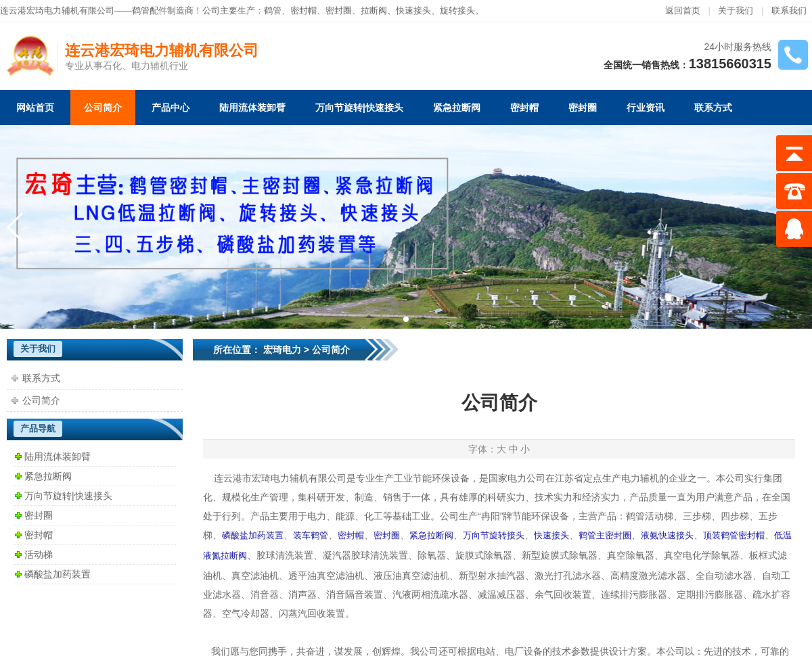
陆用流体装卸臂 (252, 108)
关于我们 (736, 10)
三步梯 (697, 516)
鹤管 (273, 10)
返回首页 (683, 10)
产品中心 (171, 108)
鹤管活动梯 (650, 516)
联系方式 (713, 108)
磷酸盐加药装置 (58, 574)
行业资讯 (646, 108)
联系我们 (789, 10)
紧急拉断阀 (457, 108)
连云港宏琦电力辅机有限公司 (162, 50)
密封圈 (583, 108)
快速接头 (413, 10)
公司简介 (103, 108)
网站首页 (35, 108)
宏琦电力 (282, 350)
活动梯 (39, 555)
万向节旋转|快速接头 (359, 108)
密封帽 (303, 10)
